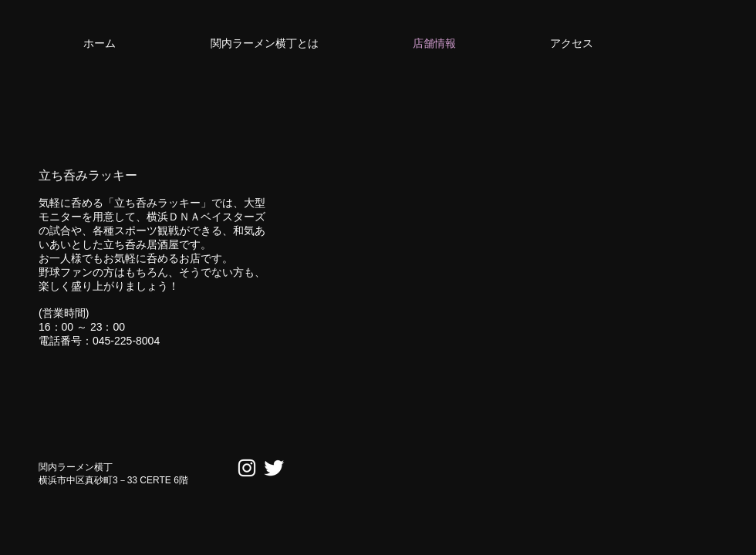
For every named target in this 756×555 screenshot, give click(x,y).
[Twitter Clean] (274, 468)
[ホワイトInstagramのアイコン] (247, 468)
